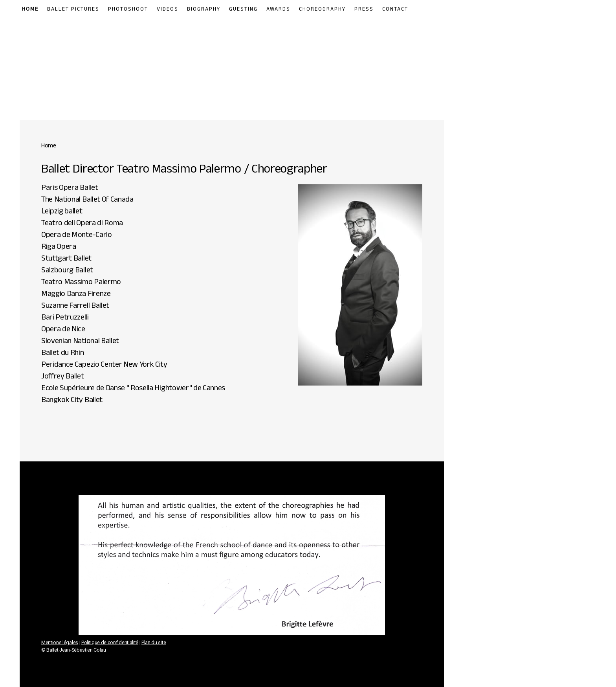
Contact (395, 10)
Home (30, 10)
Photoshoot (128, 10)
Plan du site (154, 642)
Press (364, 10)
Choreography (322, 10)
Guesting (243, 10)
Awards (278, 10)
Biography (204, 10)
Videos (168, 10)
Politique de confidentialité (110, 642)
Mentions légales (60, 642)
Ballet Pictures (73, 10)
